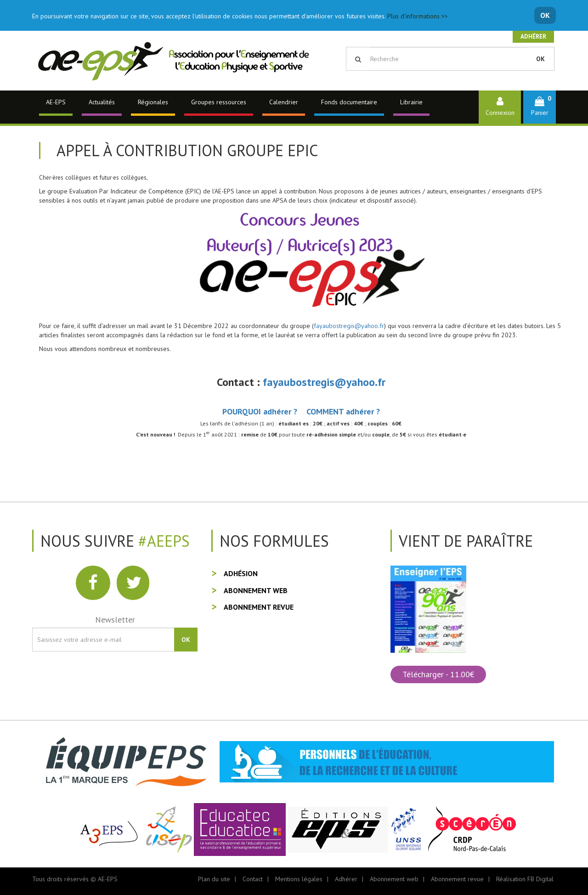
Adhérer (533, 37)
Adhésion (241, 573)
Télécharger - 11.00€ (438, 674)
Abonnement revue (259, 607)
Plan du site (214, 879)
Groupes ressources (219, 102)
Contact (253, 879)
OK (545, 15)
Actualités (102, 102)
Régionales (153, 102)
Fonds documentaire (349, 102)
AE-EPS (56, 102)
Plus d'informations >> (418, 16)
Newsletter (115, 620)
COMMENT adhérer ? (343, 411)
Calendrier (284, 102)
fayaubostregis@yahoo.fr (349, 326)
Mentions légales (299, 879)
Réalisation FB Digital (525, 879)
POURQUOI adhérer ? (260, 411)
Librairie (411, 102)
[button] (540, 107)
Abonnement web (256, 590)
